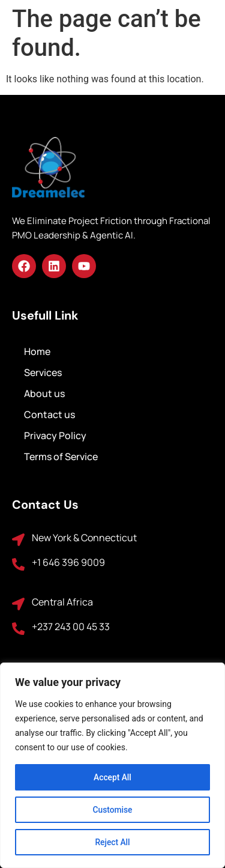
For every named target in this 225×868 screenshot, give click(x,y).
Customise (112, 810)
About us (44, 393)
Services (43, 372)
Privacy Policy (55, 436)
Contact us (49, 414)
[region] (112, 765)
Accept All (113, 777)
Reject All (112, 842)
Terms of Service (61, 457)
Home (37, 351)
